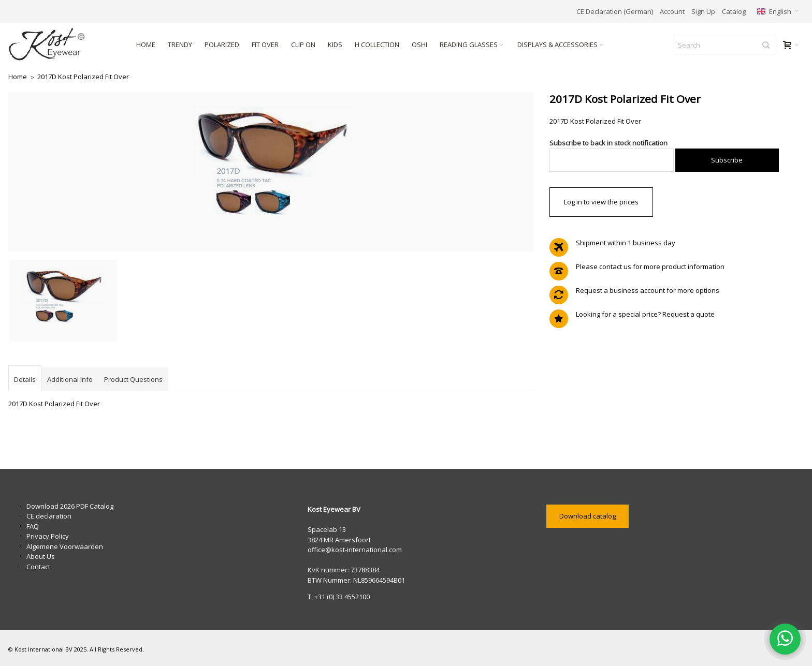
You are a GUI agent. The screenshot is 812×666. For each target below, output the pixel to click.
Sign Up (703, 11)
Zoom (271, 172)
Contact (38, 567)
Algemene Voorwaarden (65, 546)
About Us (41, 556)
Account (672, 11)
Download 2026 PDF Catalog (70, 506)
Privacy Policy (48, 536)
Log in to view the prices (601, 202)
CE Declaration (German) (615, 11)
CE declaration (49, 516)
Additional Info (70, 379)
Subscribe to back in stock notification (608, 143)
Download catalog (588, 516)
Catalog (734, 11)
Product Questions (133, 379)
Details (25, 379)
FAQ (33, 526)
